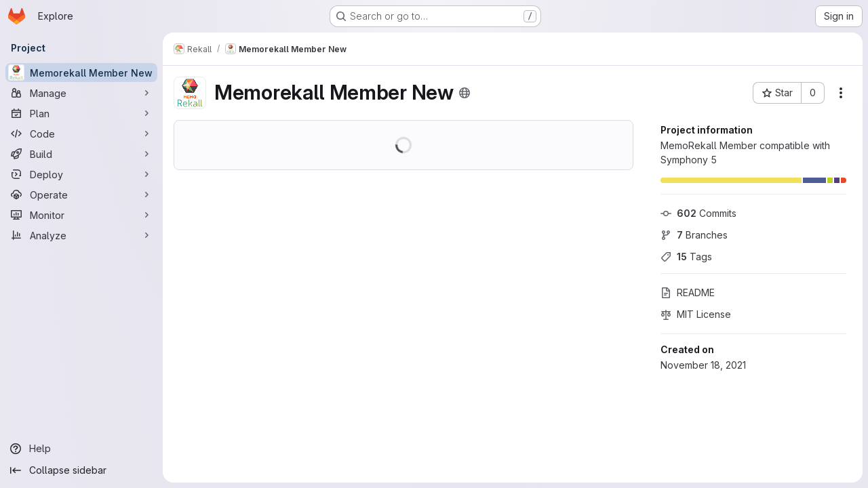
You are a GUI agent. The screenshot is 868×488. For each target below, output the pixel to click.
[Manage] (81, 93)
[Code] (81, 134)
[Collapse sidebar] (81, 470)
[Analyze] (81, 235)
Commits (698, 213)
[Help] (81, 449)
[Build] (81, 154)
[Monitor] (81, 215)
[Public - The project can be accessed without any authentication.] (465, 93)
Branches (694, 235)
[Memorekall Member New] (81, 73)
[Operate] (81, 195)
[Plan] (81, 113)
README (688, 292)
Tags (686, 257)
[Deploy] (81, 174)
